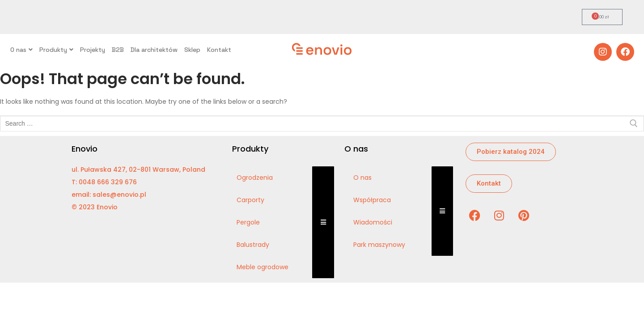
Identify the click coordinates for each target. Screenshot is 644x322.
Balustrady (253, 245)
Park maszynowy (379, 245)
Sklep (192, 50)
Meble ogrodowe (263, 267)
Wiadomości (373, 222)
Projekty (93, 50)
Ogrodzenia (255, 178)
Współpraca (372, 200)
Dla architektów (154, 50)
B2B (118, 50)
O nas (21, 50)
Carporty (250, 200)
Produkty (56, 50)
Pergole (248, 222)
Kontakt (219, 50)
